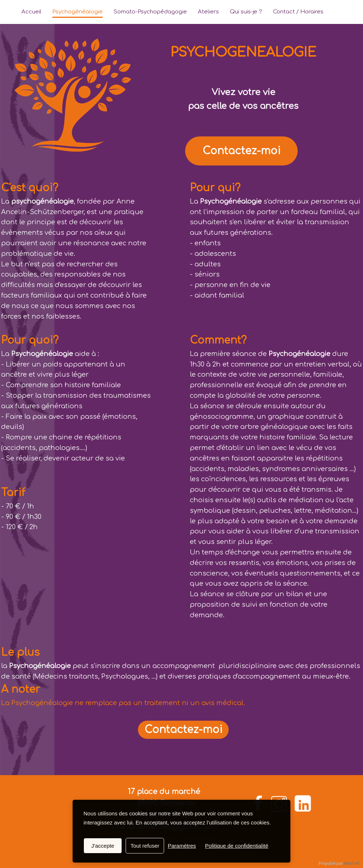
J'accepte (103, 846)
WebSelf (352, 863)
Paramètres (182, 846)
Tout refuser (145, 846)
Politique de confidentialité (237, 846)
